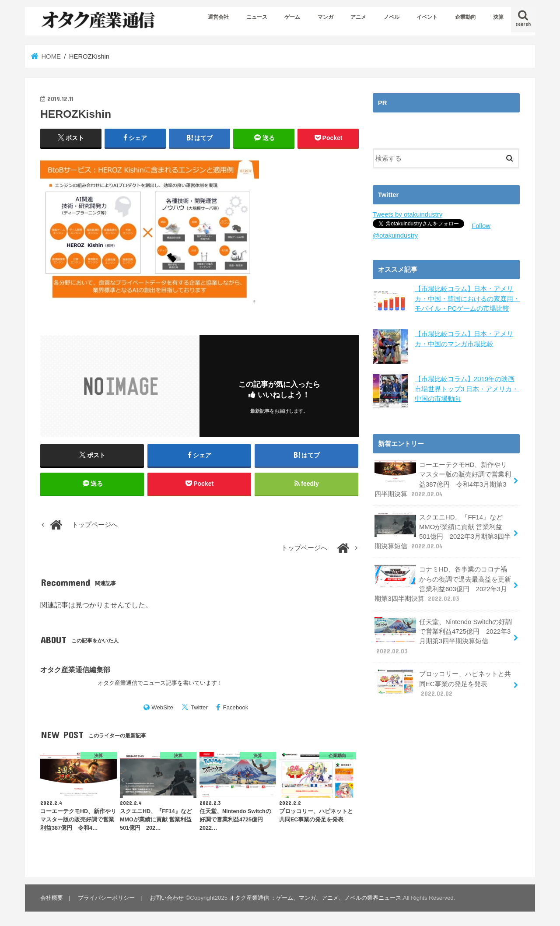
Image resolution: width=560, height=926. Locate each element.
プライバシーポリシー (106, 898)
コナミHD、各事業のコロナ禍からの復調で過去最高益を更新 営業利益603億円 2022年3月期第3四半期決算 (443, 584)
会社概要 (52, 898)
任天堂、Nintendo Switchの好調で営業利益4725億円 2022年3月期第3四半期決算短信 (443, 636)
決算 (498, 17)
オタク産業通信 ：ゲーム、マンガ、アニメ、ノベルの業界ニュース (315, 898)
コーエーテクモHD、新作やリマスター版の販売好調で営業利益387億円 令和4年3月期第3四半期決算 (443, 479)
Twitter (199, 707)
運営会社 (218, 17)
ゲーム (292, 17)
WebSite (162, 707)
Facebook (236, 707)
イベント (427, 17)
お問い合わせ (167, 898)
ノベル (392, 17)
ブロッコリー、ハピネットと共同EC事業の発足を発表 (443, 683)
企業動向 (465, 17)
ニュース (257, 17)
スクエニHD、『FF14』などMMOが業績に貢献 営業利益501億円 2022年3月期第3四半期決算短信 (443, 532)
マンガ (325, 17)
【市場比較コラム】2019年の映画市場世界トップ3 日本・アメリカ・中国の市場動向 (467, 389)
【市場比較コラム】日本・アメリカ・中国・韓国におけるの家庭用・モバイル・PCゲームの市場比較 (467, 298)
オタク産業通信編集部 (75, 670)
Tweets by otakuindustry (408, 214)
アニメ (358, 17)
